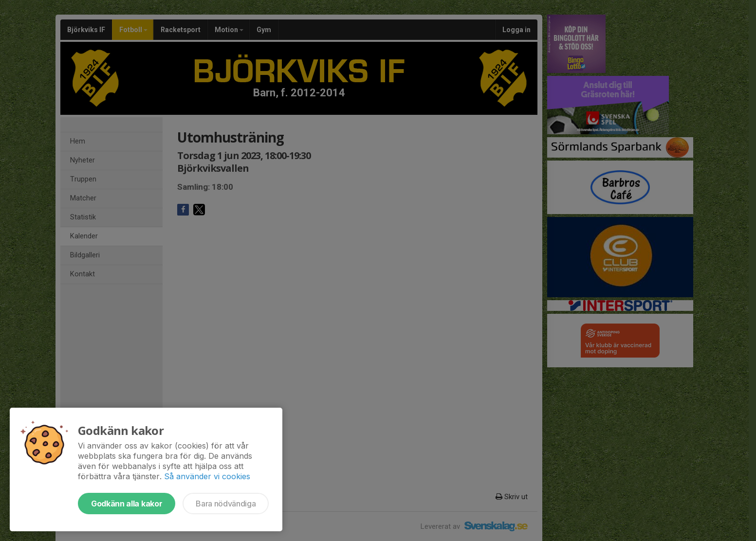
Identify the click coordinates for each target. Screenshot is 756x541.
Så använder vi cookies (207, 476)
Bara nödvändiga (226, 504)
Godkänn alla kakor (127, 504)
